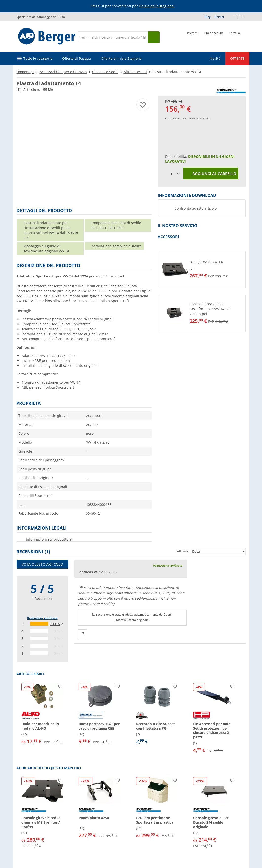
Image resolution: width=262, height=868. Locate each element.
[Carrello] (234, 37)
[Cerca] (113, 37)
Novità (215, 58)
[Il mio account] (213, 37)
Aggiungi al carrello (211, 174)
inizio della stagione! (157, 6)
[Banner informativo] (132, 6)
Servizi (219, 17)
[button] (202, 270)
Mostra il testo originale (132, 620)
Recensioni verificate (42, 618)
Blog (208, 17)
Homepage (25, 72)
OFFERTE (237, 58)
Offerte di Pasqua (77, 58)
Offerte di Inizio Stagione (121, 58)
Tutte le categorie (38, 58)
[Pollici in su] (83, 634)
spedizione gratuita (198, 118)
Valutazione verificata (168, 565)
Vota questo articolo (42, 564)
